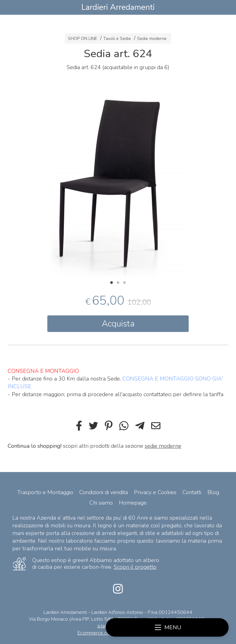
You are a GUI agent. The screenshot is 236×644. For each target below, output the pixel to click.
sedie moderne (163, 446)
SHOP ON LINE (83, 39)
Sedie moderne (152, 39)
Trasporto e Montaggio (45, 492)
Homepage (133, 503)
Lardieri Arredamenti (118, 7)
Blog (213, 492)
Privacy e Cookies (155, 492)
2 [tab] (118, 282)
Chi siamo (101, 503)
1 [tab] (112, 282)
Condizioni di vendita (104, 492)
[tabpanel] (118, 182)
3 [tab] (124, 282)
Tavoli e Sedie (117, 39)
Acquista (118, 324)
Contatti (192, 492)
